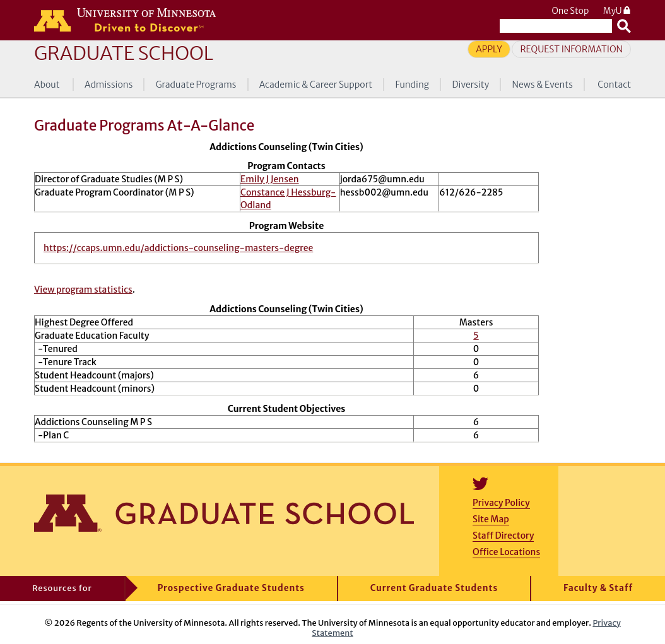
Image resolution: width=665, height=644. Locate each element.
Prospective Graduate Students (231, 588)
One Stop (570, 11)
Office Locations (506, 552)
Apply (489, 49)
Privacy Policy (501, 503)
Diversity (471, 85)
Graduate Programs (196, 85)
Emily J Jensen (270, 179)
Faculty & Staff (598, 588)
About (47, 85)
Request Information (571, 49)
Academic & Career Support (316, 85)
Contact (614, 85)
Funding (412, 85)
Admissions (109, 85)
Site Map (491, 519)
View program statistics (83, 290)
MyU (617, 11)
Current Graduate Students (434, 588)
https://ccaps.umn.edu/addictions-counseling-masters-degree (178, 248)
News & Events (543, 85)
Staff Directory (503, 536)
